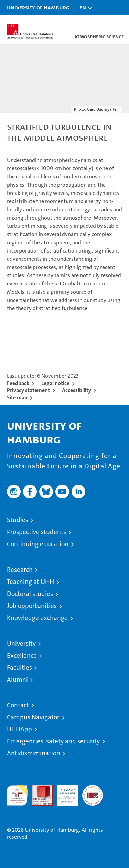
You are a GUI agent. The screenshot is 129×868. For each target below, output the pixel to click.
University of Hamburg (38, 7)
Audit (39, 789)
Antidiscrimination (34, 753)
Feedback (18, 383)
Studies (18, 520)
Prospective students (36, 532)
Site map (17, 397)
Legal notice (55, 383)
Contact (18, 705)
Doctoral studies (30, 594)
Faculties (19, 667)
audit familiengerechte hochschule (17, 795)
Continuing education (38, 544)
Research (20, 570)
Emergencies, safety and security (53, 741)
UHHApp (19, 729)
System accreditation (93, 792)
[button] (84, 8)
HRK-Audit (64, 792)
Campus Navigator (33, 717)
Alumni (17, 679)
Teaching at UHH (30, 582)
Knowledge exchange (37, 618)
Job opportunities (32, 606)
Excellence (22, 655)
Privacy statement (28, 390)
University (21, 643)
